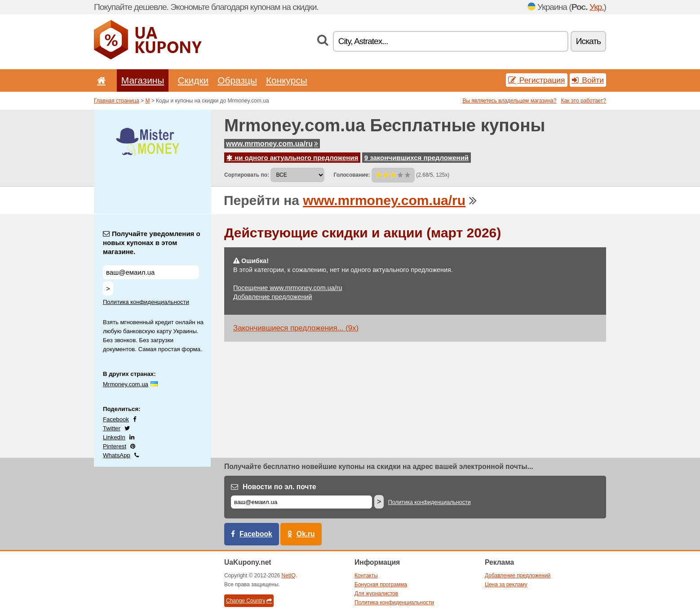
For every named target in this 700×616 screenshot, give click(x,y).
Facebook (116, 419)
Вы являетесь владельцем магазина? (509, 101)
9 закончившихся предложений (416, 158)
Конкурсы (287, 80)
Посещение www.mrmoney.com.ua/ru (288, 288)
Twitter (112, 428)
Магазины (143, 80)
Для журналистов (376, 594)
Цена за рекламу (506, 585)
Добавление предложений (272, 297)
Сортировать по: (247, 175)
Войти (588, 80)
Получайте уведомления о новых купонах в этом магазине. (152, 243)
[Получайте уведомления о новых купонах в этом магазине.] (151, 272)
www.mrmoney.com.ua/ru (272, 144)
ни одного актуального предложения (292, 158)
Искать (588, 41)
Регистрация (537, 80)
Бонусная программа (381, 585)
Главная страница (117, 101)
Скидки (193, 80)
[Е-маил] (301, 502)
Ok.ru (306, 534)
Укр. (597, 7)
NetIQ (289, 576)
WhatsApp (117, 455)
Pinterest (115, 446)
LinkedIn (114, 437)
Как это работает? (583, 101)
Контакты (366, 576)
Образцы (237, 80)
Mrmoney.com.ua (126, 384)
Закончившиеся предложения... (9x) (296, 328)
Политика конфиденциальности (146, 302)
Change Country (249, 601)
